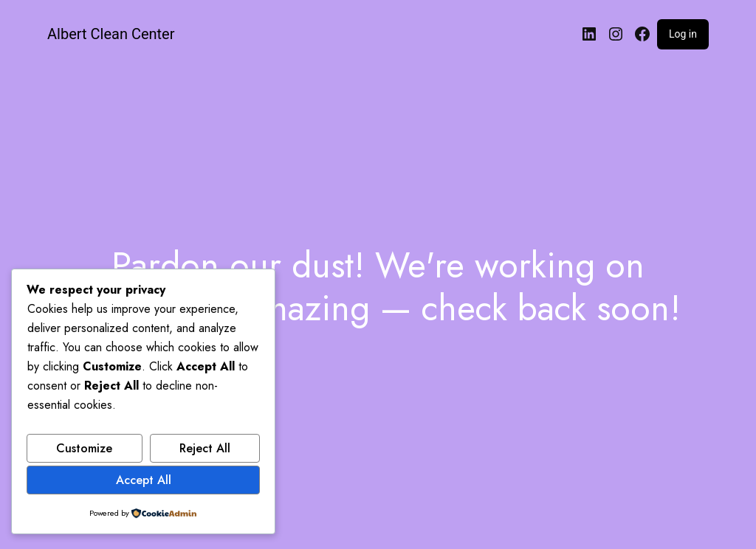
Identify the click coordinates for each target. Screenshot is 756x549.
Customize (84, 448)
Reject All (205, 448)
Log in (683, 34)
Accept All (144, 480)
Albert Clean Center (111, 34)
